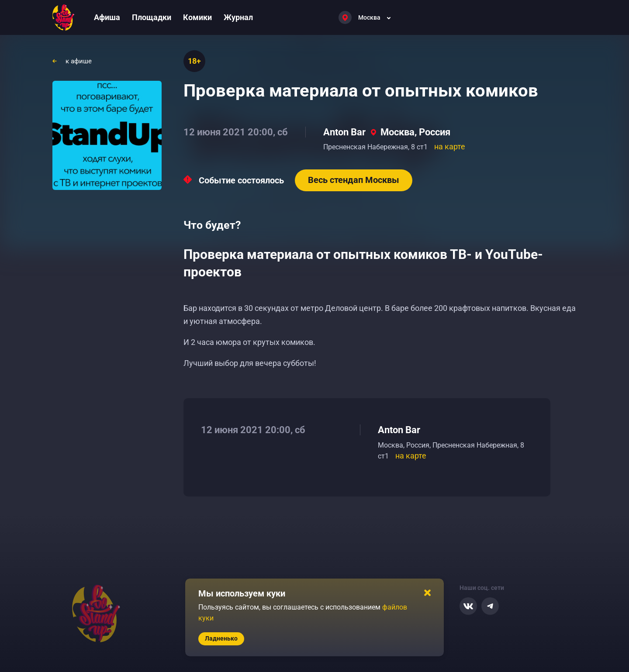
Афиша (107, 17)
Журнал (238, 17)
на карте (450, 146)
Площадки (152, 17)
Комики (197, 17)
